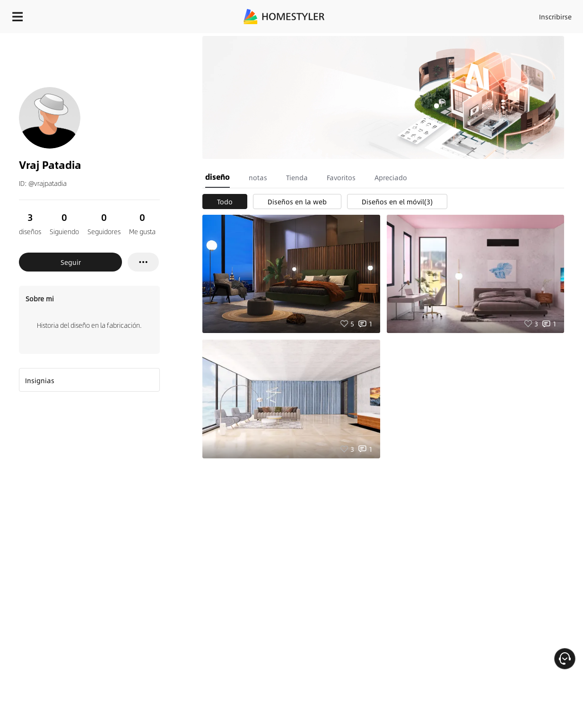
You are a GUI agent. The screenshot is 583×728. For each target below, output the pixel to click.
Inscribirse (555, 17)
